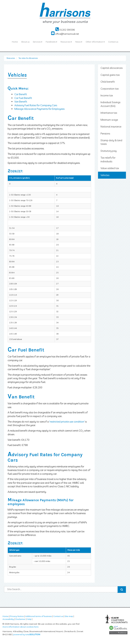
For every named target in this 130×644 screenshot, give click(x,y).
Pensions (105, 134)
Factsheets (51, 42)
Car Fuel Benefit (23, 98)
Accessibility (8, 619)
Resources (66, 42)
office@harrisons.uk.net (65, 34)
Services (38, 42)
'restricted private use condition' (67, 422)
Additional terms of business (38, 616)
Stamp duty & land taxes (111, 142)
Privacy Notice (17, 616)
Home (15, 42)
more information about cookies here (20, 627)
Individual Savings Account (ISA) (110, 104)
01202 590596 (65, 30)
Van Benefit (21, 102)
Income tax (107, 95)
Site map (69, 616)
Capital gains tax (110, 75)
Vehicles (105, 175)
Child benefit (108, 82)
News (79, 42)
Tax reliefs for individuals (108, 159)
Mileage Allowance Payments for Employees (39, 109)
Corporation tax (110, 89)
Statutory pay (109, 151)
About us (25, 42)
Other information (95, 42)
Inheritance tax (109, 113)
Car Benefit (21, 94)
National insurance (111, 127)
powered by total (27, 634)
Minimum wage (109, 120)
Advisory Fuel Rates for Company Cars (36, 105)
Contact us (113, 42)
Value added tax (110, 168)
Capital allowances (112, 68)
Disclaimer (20, 619)
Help (29, 619)
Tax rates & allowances (28, 58)
